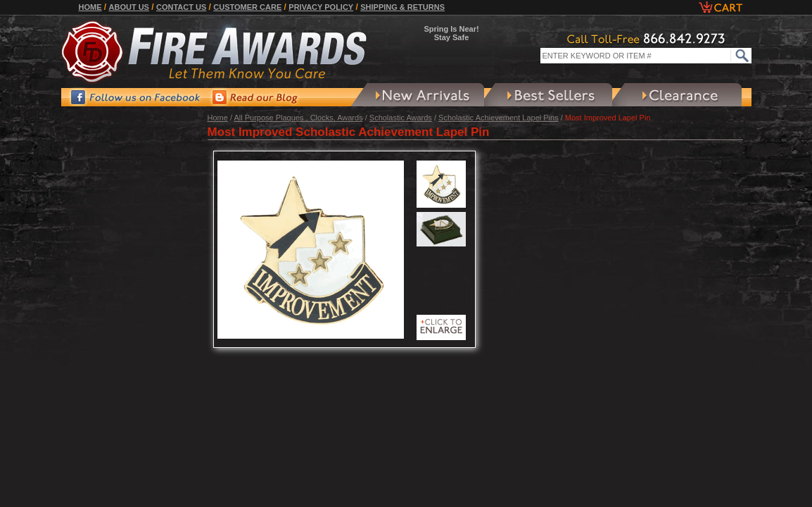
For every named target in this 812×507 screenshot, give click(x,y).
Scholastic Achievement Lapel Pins (499, 118)
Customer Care (247, 7)
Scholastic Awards (401, 118)
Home (90, 7)
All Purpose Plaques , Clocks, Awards (298, 118)
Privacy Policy (321, 7)
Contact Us (181, 7)
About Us (129, 7)
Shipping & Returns (402, 7)
